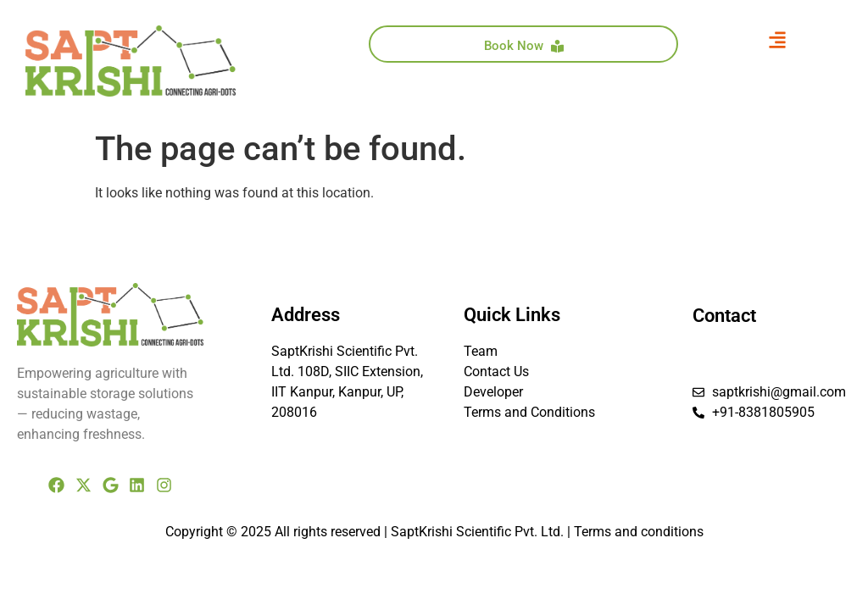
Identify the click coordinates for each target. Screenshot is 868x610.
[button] (778, 39)
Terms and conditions (639, 532)
